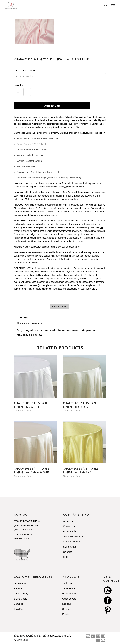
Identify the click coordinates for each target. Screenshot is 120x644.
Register (18, 588)
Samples (18, 604)
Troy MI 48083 (21, 539)
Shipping (68, 552)
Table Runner (69, 588)
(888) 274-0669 (22, 521)
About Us (68, 521)
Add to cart (52, 106)
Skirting (66, 609)
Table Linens (69, 583)
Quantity (18, 85)
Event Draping (70, 594)
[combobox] (60, 76)
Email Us (19, 609)
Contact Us (69, 526)
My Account (20, 583)
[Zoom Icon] (35, 31)
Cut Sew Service (72, 542)
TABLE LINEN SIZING (25, 70)
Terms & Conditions (73, 536)
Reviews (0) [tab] (60, 306)
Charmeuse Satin (23, 411)
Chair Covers (69, 599)
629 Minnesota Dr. (23, 534)
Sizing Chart (70, 547)
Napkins (67, 604)
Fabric (66, 614)
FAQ (65, 557)
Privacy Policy (70, 531)
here (76, 199)
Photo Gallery (21, 594)
